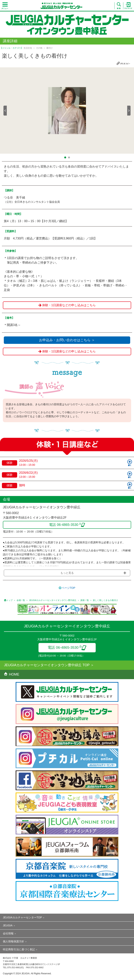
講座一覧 (85, 600)
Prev (5, 111)
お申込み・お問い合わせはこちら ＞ (67, 340)
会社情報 (8, 933)
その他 (39, 48)
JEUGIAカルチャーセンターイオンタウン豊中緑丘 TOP (47, 665)
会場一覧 (21, 600)
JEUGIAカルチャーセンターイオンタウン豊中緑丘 (53, 600)
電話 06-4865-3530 (67, 647)
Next (129, 111)
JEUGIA (8, 925)
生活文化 (28, 48)
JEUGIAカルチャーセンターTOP (22, 917)
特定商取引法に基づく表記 (19, 949)
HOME (12, 674)
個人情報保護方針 (14, 941)
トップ (9, 600)
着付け (49, 48)
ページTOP (69, 588)
